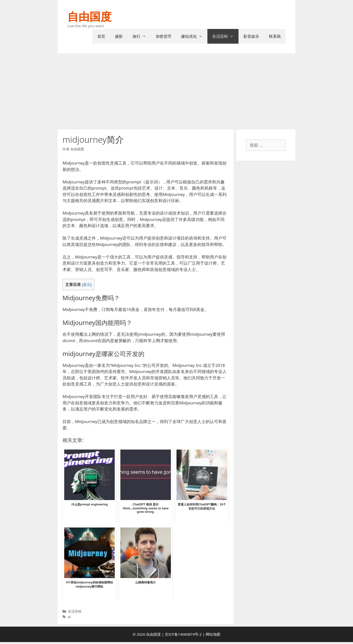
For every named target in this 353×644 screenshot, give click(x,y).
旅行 (142, 36)
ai (69, 617)
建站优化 (194, 36)
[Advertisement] (176, 90)
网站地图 (213, 634)
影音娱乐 (251, 36)
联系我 (275, 36)
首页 (101, 36)
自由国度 (89, 16)
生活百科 (225, 36)
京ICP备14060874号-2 (183, 634)
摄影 (119, 36)
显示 (87, 284)
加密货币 (164, 36)
